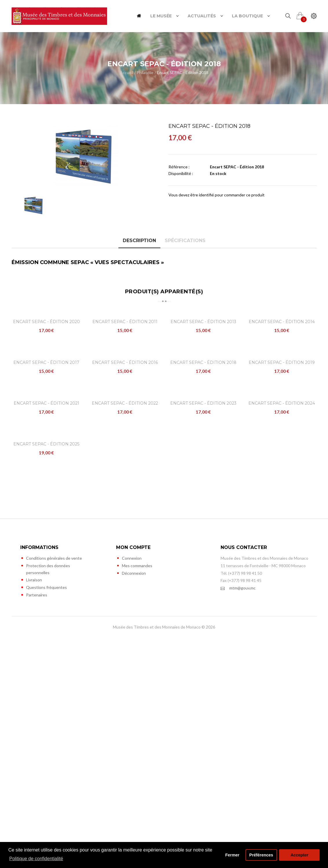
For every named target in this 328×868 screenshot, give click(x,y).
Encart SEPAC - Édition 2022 (125, 576)
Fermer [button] (232, 855)
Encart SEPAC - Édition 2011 (125, 379)
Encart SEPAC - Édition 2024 (282, 576)
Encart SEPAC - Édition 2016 (125, 478)
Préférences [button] (261, 855)
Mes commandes (137, 796)
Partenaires (37, 825)
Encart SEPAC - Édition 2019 (282, 478)
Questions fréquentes (46, 818)
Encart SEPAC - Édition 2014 (282, 379)
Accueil (127, 72)
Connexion (132, 788)
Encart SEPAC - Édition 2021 (46, 576)
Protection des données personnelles (48, 799)
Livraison (34, 810)
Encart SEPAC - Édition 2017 (46, 478)
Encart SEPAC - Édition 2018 (183, 72)
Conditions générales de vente (54, 788)
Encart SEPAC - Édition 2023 (203, 576)
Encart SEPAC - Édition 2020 (46, 379)
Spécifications (185, 241)
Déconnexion (134, 803)
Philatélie (145, 72)
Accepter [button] (299, 855)
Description (139, 241)
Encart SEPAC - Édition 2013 (203, 379)
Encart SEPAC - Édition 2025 (46, 674)
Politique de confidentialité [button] (36, 859)
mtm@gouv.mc (238, 818)
